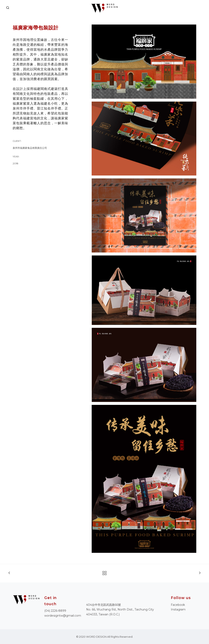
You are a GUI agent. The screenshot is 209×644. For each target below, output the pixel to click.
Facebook (178, 605)
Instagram (178, 609)
